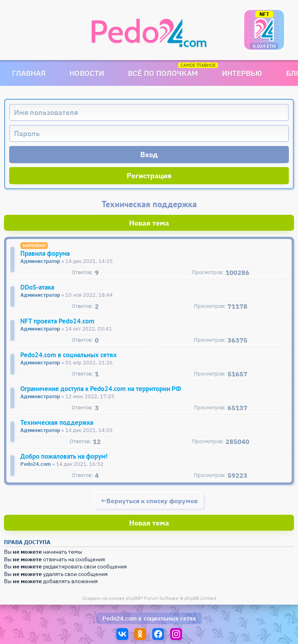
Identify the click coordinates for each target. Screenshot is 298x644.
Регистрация (149, 176)
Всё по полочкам (163, 73)
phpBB (133, 598)
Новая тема (149, 223)
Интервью (242, 73)
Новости (87, 73)
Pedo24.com (120, 618)
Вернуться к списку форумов (152, 501)
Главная (29, 73)
